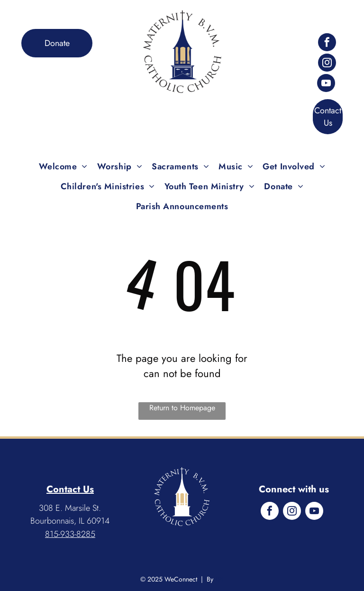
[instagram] (327, 64)
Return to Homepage (182, 408)
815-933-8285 (70, 534)
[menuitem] (63, 166)
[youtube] (326, 84)
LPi (219, 579)
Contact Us (70, 489)
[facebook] (327, 43)
